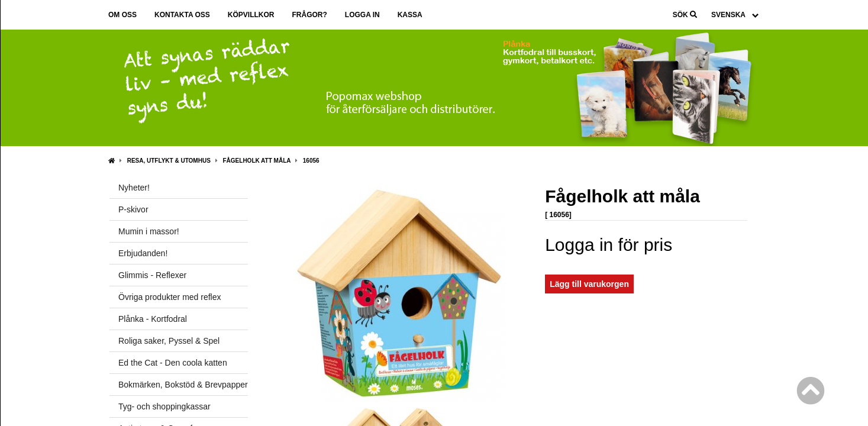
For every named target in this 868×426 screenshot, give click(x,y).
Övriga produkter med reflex (170, 297)
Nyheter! (134, 188)
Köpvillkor (251, 15)
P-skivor (133, 209)
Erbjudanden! (143, 253)
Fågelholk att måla (257, 161)
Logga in (362, 15)
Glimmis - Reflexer (152, 275)
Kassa (410, 15)
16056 (311, 161)
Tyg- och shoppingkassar (164, 406)
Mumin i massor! (149, 231)
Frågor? (309, 15)
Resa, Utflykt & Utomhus (169, 161)
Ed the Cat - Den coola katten (173, 363)
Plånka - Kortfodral (153, 319)
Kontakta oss (182, 15)
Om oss (122, 15)
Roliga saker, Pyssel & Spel (169, 341)
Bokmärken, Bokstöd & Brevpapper (183, 385)
